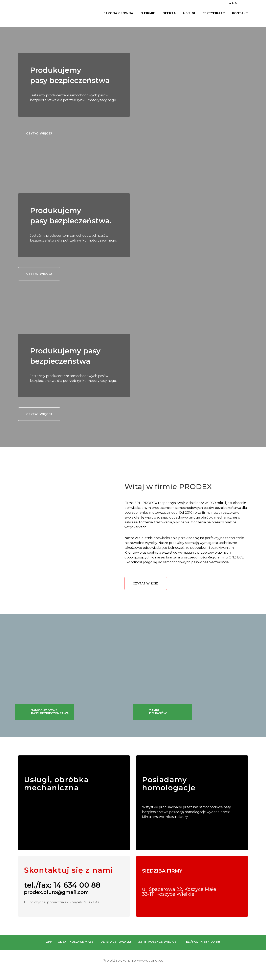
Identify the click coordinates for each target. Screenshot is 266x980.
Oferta (169, 13)
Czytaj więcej (39, 133)
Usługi (189, 13)
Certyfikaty (214, 13)
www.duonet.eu (150, 961)
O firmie (148, 13)
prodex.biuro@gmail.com (56, 892)
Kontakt (240, 13)
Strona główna (118, 13)
